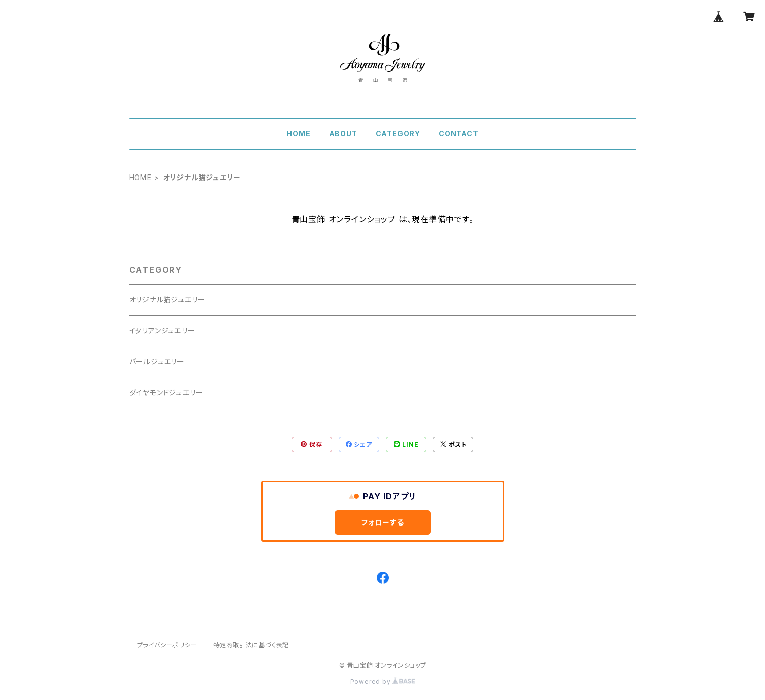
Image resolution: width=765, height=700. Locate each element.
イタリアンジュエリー (162, 330)
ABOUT (343, 134)
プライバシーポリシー (167, 645)
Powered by (383, 681)
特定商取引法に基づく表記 (251, 645)
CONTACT (459, 134)
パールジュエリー (157, 361)
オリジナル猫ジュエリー (167, 300)
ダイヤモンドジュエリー (166, 392)
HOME (298, 134)
